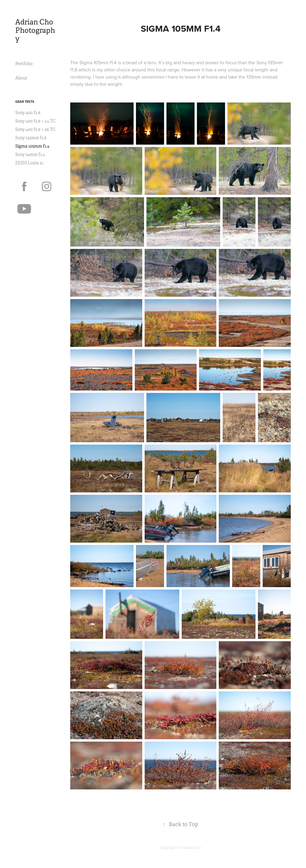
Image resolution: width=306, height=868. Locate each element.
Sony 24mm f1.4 (30, 154)
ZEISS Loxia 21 (29, 163)
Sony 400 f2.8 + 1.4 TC (35, 121)
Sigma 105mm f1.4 (32, 146)
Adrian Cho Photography (35, 30)
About (21, 78)
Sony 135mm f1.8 (31, 138)
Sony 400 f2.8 (28, 113)
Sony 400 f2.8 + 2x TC (35, 129)
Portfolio (24, 64)
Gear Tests (25, 102)
